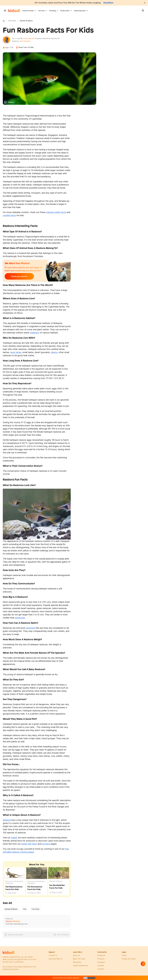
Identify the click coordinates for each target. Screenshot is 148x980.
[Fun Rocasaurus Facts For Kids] (37, 873)
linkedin (101, 966)
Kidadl (4, 21)
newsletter (77, 962)
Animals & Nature (56, 881)
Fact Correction (63, 935)
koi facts (46, 844)
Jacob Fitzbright (25, 41)
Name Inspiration (80, 11)
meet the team (79, 959)
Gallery (11, 102)
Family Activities (28, 11)
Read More (109, 3)
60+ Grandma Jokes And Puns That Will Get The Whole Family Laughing (68, 3)
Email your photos (19, 276)
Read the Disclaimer (16, 935)
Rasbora (7, 820)
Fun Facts (41, 11)
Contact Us (53, 955)
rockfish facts (9, 216)
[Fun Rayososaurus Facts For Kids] (15, 873)
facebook (101, 955)
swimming (30, 628)
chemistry (35, 333)
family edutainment (80, 966)
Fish (25, 909)
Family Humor (65, 11)
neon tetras (16, 352)
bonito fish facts (29, 844)
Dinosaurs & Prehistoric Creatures (14, 882)
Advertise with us (56, 959)
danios (54, 352)
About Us (77, 955)
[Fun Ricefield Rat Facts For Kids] (59, 873)
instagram (101, 962)
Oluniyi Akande (28, 38)
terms (124, 955)
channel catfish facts (56, 212)
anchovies (20, 618)
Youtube (101, 969)
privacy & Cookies (129, 959)
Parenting (53, 11)
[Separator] (143, 964)
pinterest (101, 959)
